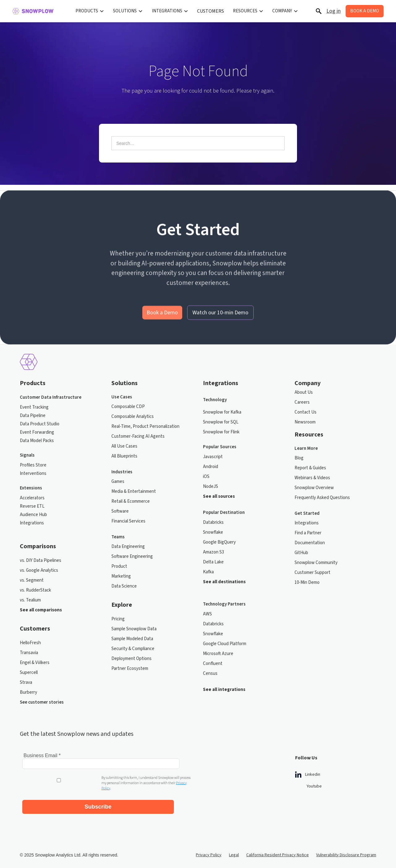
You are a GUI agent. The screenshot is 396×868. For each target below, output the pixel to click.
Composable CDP (128, 407)
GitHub (301, 553)
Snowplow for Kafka (222, 412)
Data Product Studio (40, 424)
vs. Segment (32, 580)
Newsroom (305, 422)
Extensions (31, 488)
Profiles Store (33, 465)
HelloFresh (30, 643)
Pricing (118, 619)
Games (118, 482)
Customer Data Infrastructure (51, 397)
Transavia (29, 653)
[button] (90, 11)
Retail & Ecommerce (131, 501)
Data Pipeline (33, 416)
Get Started (307, 514)
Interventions (33, 473)
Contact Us (306, 412)
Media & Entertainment (134, 491)
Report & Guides (310, 468)
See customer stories (42, 702)
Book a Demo (162, 323)
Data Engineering (128, 547)
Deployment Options (131, 659)
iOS (206, 477)
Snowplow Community (316, 563)
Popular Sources (220, 447)
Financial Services (128, 521)
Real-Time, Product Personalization (145, 426)
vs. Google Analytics (39, 570)
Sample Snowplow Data (134, 629)
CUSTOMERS (211, 11)
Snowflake (213, 532)
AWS (207, 614)
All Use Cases (124, 446)
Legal (234, 850)
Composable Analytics (133, 417)
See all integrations (224, 690)
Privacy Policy (209, 850)
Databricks (213, 522)
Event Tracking (34, 407)
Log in (334, 11)
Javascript (213, 457)
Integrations (32, 523)
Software (120, 511)
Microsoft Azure (218, 654)
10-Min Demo (307, 582)
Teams (118, 537)
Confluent (213, 664)
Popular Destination (224, 512)
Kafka (208, 572)
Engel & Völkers (35, 663)
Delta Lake (213, 562)
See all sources (219, 496)
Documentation (310, 543)
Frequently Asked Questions (322, 498)
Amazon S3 (213, 552)
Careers (302, 402)
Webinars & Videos (312, 478)
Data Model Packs (37, 441)
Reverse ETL (32, 506)
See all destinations (224, 582)
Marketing (121, 576)
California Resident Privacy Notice (278, 850)
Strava (26, 682)
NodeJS (211, 486)
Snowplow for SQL (221, 422)
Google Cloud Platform (225, 644)
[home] (33, 11)
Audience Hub (33, 515)
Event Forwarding (37, 432)
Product (119, 566)
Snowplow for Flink (221, 432)
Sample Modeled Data (132, 639)
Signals (27, 455)
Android (211, 467)
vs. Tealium (30, 600)
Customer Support (312, 573)
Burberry (28, 692)
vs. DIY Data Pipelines (41, 560)
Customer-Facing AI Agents (138, 436)
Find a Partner (308, 533)
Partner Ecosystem (130, 668)
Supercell (29, 673)
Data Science (124, 586)
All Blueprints (124, 456)
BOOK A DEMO (365, 11)
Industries (122, 472)
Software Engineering (132, 556)
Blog (299, 458)
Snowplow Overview (314, 488)
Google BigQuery (219, 542)
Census (210, 673)
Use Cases (122, 397)
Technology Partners (224, 604)
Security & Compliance (133, 649)
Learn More (306, 449)
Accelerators (32, 498)
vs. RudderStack (35, 590)
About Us (304, 392)
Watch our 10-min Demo (220, 323)
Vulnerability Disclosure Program (346, 850)
